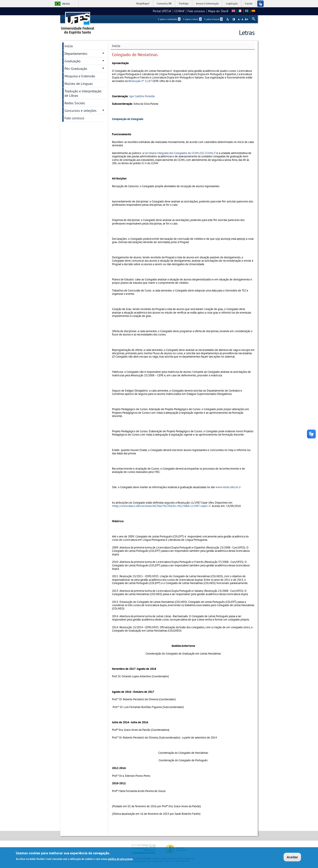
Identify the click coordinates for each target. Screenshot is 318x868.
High (233, 19)
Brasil (66, 4)
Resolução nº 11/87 (140, 81)
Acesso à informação (207, 3)
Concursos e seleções (80, 110)
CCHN (179, 11)
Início (116, 46)
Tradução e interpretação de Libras (83, 93)
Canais (249, 3)
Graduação (73, 61)
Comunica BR (164, 3)
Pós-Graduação (76, 69)
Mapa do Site (218, 11)
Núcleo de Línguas (79, 84)
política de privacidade (120, 859)
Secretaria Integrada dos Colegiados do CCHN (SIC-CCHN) (180, 153)
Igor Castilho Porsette (142, 96)
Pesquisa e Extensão (80, 76)
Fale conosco (196, 11)
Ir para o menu (192, 19)
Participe (184, 3)
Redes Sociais (75, 103)
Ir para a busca (213, 19)
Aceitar (292, 858)
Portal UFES (162, 11)
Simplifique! (143, 3)
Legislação (232, 3)
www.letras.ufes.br (228, 487)
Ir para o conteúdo (169, 19)
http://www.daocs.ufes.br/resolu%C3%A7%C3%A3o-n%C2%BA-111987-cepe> (162, 506)
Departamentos (76, 53)
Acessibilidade (228, 19)
